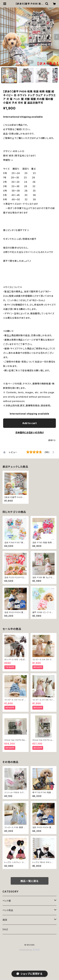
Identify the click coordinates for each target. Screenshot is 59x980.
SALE (5, 929)
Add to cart (29, 423)
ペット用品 (8, 910)
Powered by (30, 950)
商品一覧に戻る (30, 881)
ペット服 (7, 901)
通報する (52, 440)
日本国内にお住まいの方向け (30, 432)
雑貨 (5, 920)
